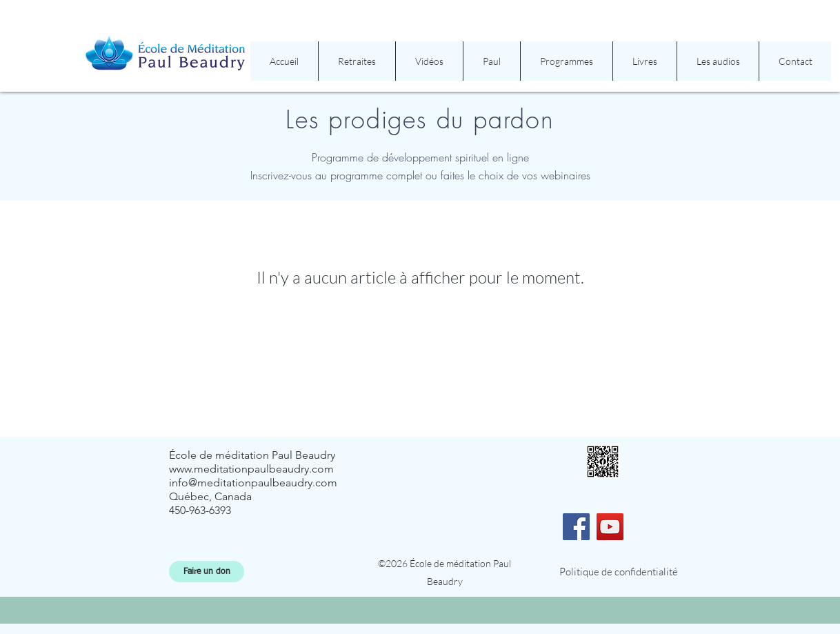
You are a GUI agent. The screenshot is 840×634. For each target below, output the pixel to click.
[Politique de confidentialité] (619, 572)
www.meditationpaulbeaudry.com (251, 469)
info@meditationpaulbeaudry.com (253, 483)
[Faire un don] (207, 572)
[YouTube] (610, 527)
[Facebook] (576, 527)
